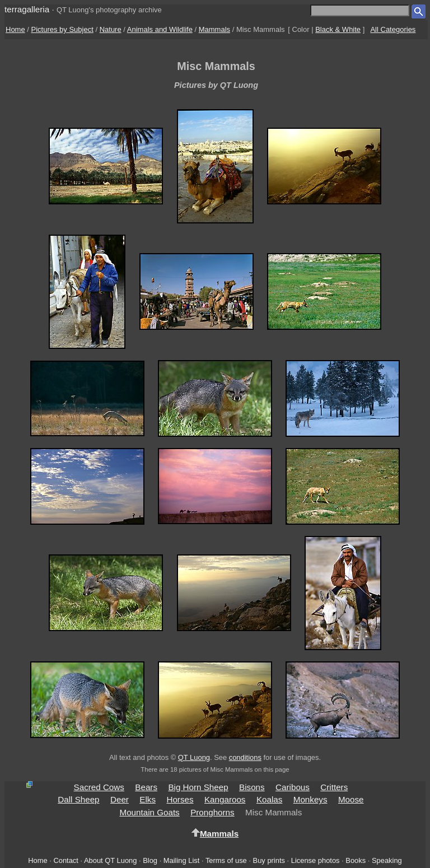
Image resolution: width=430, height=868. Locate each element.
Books (356, 860)
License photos (316, 860)
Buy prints (269, 860)
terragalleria (27, 9)
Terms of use (226, 860)
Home (15, 29)
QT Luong (194, 757)
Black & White (338, 29)
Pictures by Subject (62, 29)
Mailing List (182, 860)
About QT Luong (110, 860)
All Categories (393, 29)
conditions (245, 757)
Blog (150, 860)
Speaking (387, 860)
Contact (66, 860)
